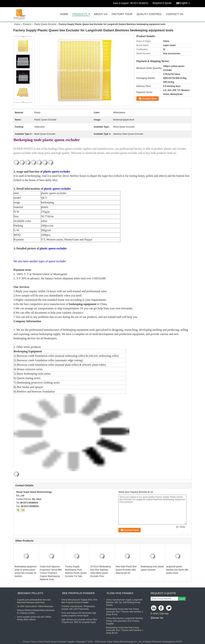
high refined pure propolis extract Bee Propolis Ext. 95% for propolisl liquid (79, 621)
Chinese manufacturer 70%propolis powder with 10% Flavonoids (78, 608)
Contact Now (149, 99)
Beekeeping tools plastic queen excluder (153, 568)
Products (80, 14)
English (186, 2)
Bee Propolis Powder (79, 593)
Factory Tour (122, 14)
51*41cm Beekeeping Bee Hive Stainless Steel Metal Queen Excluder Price (101, 571)
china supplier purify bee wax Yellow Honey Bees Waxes (34, 618)
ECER (179, 642)
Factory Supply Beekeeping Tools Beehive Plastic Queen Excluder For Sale (76, 571)
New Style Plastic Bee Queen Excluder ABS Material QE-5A (126, 570)
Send (182, 599)
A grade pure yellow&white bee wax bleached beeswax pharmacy (34, 601)
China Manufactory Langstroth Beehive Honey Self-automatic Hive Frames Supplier (125, 621)
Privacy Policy (30, 642)
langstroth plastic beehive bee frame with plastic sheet (177, 570)
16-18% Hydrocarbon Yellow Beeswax (35, 606)
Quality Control (149, 14)
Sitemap (164, 613)
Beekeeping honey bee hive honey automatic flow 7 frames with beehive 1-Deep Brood (125, 612)
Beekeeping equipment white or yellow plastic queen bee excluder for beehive (26, 571)
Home (64, 14)
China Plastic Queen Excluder (52, 642)
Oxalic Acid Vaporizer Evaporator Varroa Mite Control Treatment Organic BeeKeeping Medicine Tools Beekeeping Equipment (51, 575)
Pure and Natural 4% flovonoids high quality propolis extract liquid (79, 614)
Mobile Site (157, 618)
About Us (101, 14)
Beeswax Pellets (30, 593)
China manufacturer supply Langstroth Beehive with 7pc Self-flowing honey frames (124, 602)
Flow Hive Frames (120, 593)
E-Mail (154, 613)
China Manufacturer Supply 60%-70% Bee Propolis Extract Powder (79, 601)
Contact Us (175, 14)
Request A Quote (162, 3)
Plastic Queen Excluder (45, 24)
